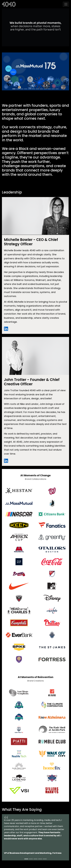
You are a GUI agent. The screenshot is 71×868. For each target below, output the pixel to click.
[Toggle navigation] (66, 4)
